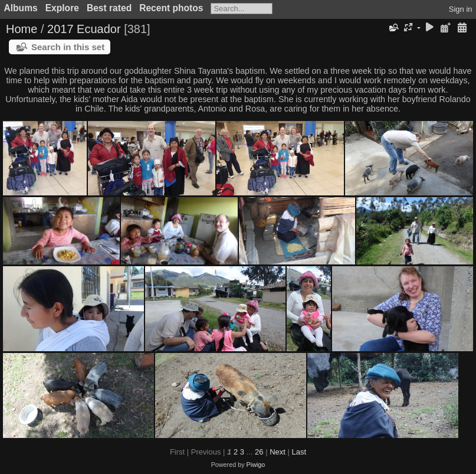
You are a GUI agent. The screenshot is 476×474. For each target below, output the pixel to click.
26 (259, 452)
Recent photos (171, 8)
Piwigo (256, 465)
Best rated (109, 8)
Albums (21, 8)
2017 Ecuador (84, 29)
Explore (62, 8)
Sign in (461, 9)
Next (278, 452)
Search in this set (68, 47)
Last (299, 452)
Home (22, 29)
